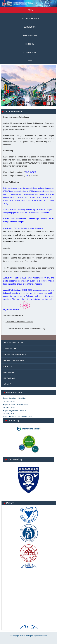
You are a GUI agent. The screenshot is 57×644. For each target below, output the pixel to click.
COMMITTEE (10, 349)
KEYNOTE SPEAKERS (15, 355)
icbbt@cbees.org (38, 328)
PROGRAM (9, 378)
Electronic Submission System (19, 322)
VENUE (7, 384)
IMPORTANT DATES (14, 343)
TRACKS (8, 366)
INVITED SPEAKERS (14, 360)
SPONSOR (9, 372)
